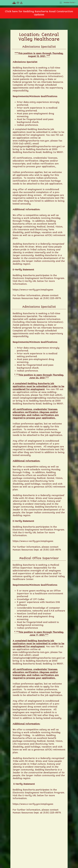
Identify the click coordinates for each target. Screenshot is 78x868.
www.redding (20, 141)
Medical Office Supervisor (39, 558)
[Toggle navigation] (61, 3)
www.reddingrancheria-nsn (29, 652)
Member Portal (69, 3)
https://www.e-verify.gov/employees (33, 290)
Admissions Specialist (39, 47)
